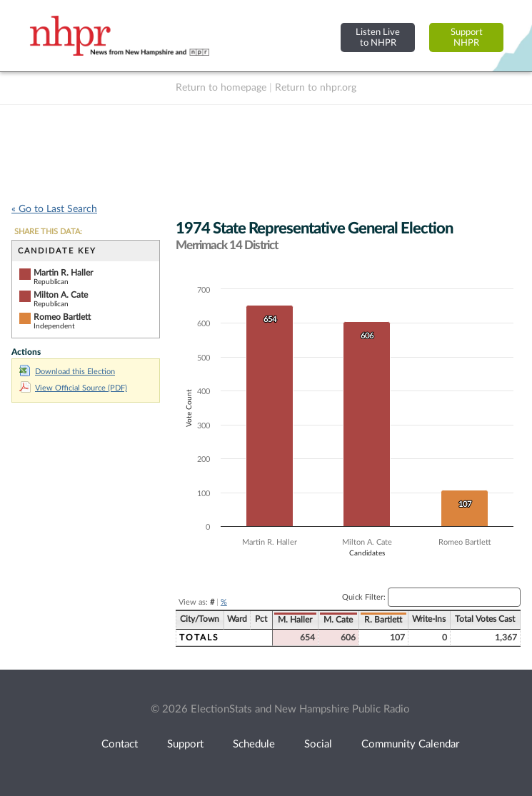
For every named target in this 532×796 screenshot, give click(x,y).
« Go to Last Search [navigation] (54, 209)
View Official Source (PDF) (73, 388)
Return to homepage (221, 88)
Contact (120, 744)
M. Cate (338, 620)
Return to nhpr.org (316, 88)
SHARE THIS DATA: (48, 232)
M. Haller (295, 620)
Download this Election (67, 372)
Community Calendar (410, 744)
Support (185, 744)
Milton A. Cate (61, 295)
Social (318, 744)
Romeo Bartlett (62, 317)
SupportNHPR (467, 37)
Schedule (254, 744)
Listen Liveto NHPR (378, 37)
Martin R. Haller (63, 273)
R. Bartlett (383, 620)
